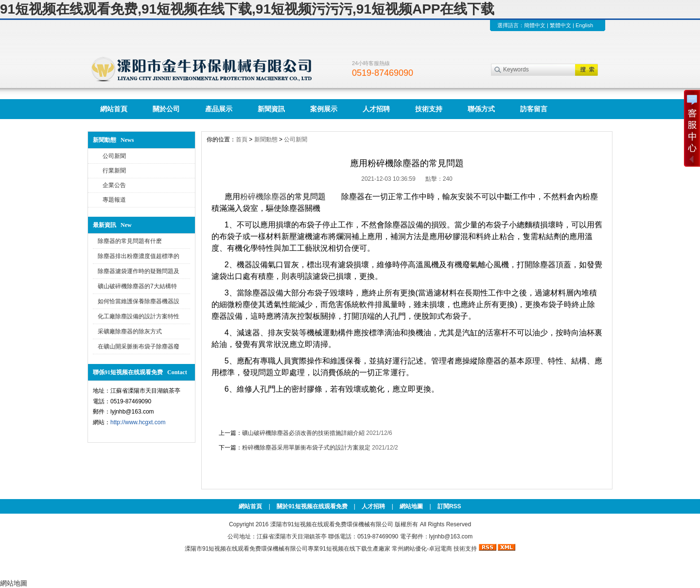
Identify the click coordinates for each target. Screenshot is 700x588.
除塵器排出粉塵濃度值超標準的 (139, 256)
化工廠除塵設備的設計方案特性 (139, 316)
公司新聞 (114, 156)
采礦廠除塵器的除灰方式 (130, 331)
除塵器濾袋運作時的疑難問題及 (139, 271)
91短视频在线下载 (343, 549)
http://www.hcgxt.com (138, 422)
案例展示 (324, 109)
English (584, 25)
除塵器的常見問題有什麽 (130, 241)
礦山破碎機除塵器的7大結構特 (137, 286)
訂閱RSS (449, 506)
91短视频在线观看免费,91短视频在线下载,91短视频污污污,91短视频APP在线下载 (247, 9)
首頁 (242, 139)
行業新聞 (114, 171)
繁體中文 (560, 25)
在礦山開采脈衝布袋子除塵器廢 (139, 346)
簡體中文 (535, 25)
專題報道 (114, 200)
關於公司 (166, 109)
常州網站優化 (409, 549)
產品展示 (219, 109)
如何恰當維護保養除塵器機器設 (139, 301)
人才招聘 (376, 109)
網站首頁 (114, 109)
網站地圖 (411, 506)
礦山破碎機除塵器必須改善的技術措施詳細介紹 (303, 433)
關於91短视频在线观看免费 (312, 506)
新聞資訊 (271, 109)
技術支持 (429, 109)
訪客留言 (534, 109)
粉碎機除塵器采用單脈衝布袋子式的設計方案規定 (306, 448)
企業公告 (114, 185)
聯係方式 (481, 109)
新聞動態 (266, 139)
